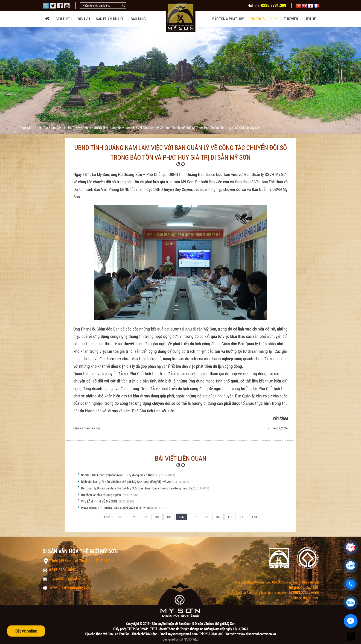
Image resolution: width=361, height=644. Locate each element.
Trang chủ (26, 128)
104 (157, 517)
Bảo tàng (138, 19)
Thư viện (291, 19)
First (107, 517)
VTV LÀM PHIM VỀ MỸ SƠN (99, 501)
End (255, 517)
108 (206, 517)
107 (194, 517)
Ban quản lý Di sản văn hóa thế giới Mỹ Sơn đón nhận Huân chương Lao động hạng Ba (137, 488)
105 (169, 517)
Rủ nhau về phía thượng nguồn (101, 495)
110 (230, 517)
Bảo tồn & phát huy (228, 19)
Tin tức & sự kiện (264, 19)
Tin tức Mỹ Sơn (78, 128)
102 (132, 517)
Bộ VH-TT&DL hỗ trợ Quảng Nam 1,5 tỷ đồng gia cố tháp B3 (120, 475)
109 (218, 517)
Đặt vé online (26, 631)
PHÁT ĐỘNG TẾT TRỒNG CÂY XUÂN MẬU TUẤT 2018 (115, 508)
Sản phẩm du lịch (110, 19)
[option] (180, 88)
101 (120, 517)
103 (145, 517)
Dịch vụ (84, 19)
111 (242, 517)
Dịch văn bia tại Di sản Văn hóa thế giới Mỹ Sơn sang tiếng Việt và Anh (127, 482)
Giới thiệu (64, 19)
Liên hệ (310, 19)
